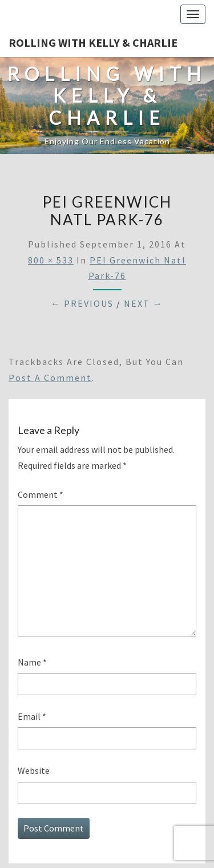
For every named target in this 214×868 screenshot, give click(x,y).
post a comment (50, 378)
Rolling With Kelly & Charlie (93, 42)
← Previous (82, 303)
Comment (41, 494)
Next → (144, 303)
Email (32, 716)
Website (34, 770)
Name (32, 662)
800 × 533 (51, 260)
